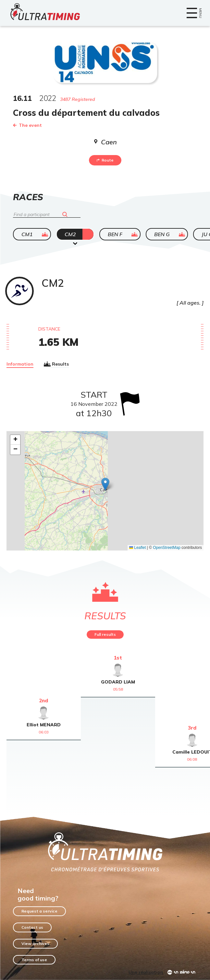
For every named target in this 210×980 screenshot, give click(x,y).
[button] (105, 484)
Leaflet (137, 548)
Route (105, 160)
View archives (35, 944)
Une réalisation (146, 972)
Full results (105, 634)
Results (56, 364)
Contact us (32, 927)
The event (27, 125)
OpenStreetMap (167, 548)
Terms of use (34, 960)
